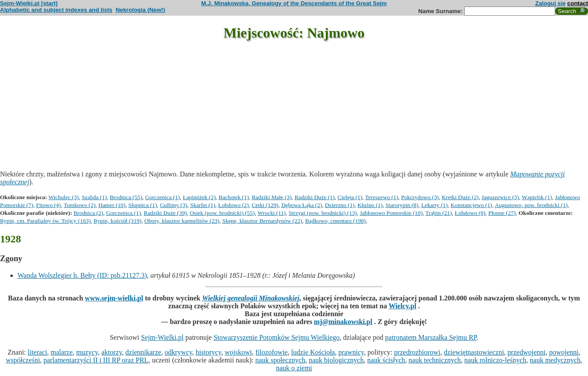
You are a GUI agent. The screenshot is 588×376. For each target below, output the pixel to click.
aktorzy (112, 352)
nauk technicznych (435, 360)
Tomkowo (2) (80, 205)
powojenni (564, 352)
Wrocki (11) (271, 213)
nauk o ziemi (294, 368)
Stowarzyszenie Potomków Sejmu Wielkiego (276, 337)
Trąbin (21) (439, 213)
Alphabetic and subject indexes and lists (56, 10)
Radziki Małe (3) (272, 197)
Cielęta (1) (350, 197)
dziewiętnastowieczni (474, 352)
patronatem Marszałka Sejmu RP (431, 337)
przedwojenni (527, 352)
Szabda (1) (94, 197)
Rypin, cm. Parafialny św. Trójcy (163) (45, 221)
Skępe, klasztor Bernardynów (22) (262, 221)
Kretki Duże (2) (460, 197)
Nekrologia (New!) (140, 10)
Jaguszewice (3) (500, 197)
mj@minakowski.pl (343, 322)
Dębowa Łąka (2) (301, 205)
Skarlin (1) (203, 205)
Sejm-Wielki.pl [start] (29, 3)
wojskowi (238, 352)
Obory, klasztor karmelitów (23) (182, 221)
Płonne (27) (502, 213)
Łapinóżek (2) (199, 197)
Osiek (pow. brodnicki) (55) (222, 213)
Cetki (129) (265, 205)
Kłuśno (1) (370, 205)
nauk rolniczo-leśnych (495, 360)
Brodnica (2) (88, 213)
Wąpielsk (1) (537, 197)
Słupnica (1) (143, 205)
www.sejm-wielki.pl (114, 298)
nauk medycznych (555, 360)
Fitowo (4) (49, 205)
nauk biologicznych (336, 360)
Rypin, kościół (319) (117, 221)
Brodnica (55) (126, 197)
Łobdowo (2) (233, 205)
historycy (209, 352)
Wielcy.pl (402, 306)
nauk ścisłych (386, 360)
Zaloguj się (550, 3)
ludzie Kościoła (313, 352)
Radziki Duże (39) (165, 213)
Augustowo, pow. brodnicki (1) (531, 205)
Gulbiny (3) (174, 205)
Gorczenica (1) (163, 197)
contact (578, 3)
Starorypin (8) (402, 205)
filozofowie (271, 352)
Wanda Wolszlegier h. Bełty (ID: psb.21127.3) (82, 275)
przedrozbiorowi (417, 352)
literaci (37, 352)
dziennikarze (143, 352)
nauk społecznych (280, 360)
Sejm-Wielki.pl (162, 337)
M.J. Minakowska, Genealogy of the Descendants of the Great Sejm (294, 3)
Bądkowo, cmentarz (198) (336, 221)
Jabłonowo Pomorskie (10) (391, 213)
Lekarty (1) (435, 205)
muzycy (87, 352)
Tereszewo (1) (382, 197)
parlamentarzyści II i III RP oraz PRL (96, 360)
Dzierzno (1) (340, 205)
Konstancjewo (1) (471, 205)
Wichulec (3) (64, 197)
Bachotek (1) (234, 197)
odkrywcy (179, 352)
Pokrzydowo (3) (420, 197)
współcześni (23, 360)
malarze (62, 352)
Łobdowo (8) (470, 213)
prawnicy (351, 352)
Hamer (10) (112, 205)
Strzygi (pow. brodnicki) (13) (323, 213)
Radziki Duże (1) (315, 197)
